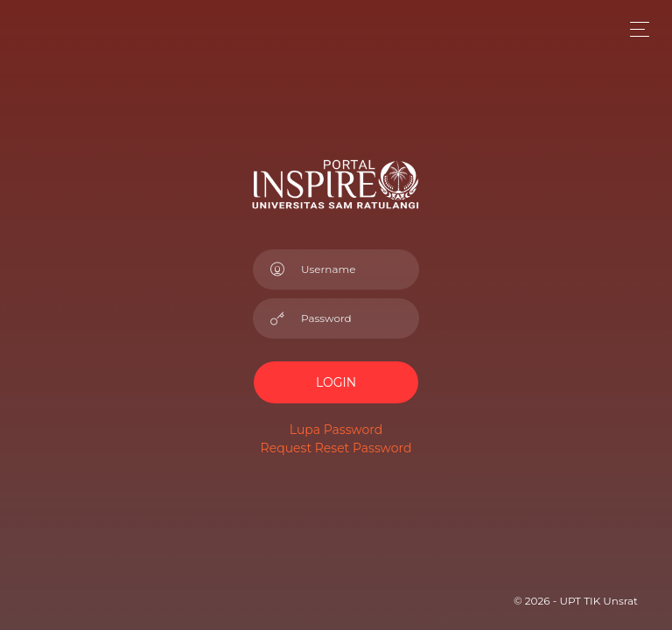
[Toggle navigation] (635, 29)
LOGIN (336, 382)
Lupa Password (336, 430)
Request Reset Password (336, 448)
